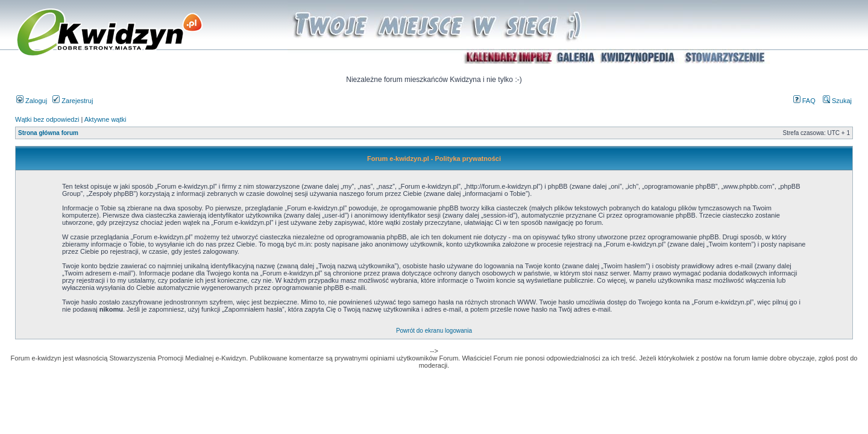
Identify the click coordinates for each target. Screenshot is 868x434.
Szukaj (837, 101)
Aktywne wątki (105, 119)
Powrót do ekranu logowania (434, 331)
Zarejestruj (73, 101)
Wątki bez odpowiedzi (47, 119)
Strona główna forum (48, 133)
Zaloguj (32, 101)
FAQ (804, 101)
